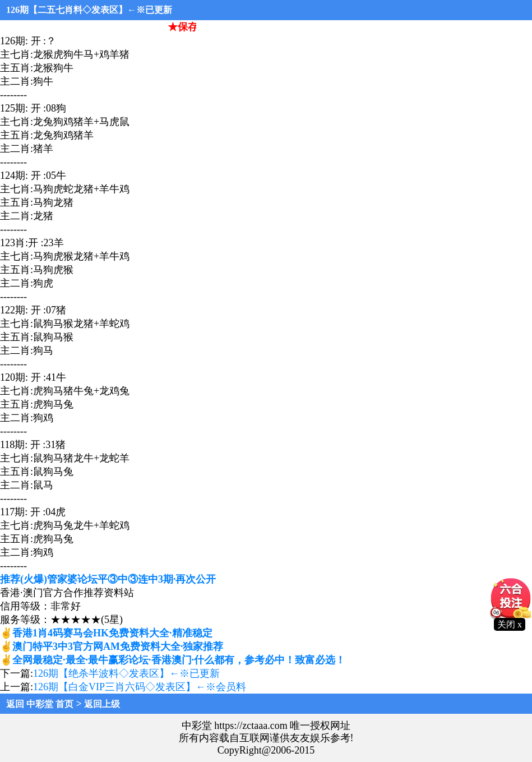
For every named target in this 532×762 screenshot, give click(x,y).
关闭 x (510, 624)
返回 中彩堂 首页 (40, 704)
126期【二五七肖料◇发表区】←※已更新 (89, 10)
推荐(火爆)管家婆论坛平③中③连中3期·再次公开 (108, 579)
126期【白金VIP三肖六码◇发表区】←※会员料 (140, 687)
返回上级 (102, 704)
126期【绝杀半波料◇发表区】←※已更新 (126, 673)
